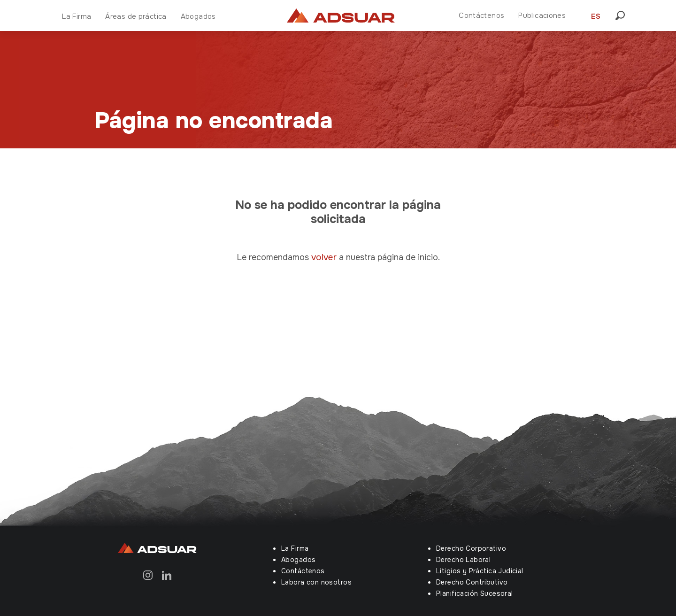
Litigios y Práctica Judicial (480, 571)
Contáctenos (481, 15)
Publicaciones (542, 15)
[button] (623, 15)
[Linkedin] (167, 575)
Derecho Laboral (463, 560)
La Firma (77, 16)
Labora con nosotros (316, 582)
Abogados (198, 16)
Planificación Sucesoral (475, 593)
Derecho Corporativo (471, 548)
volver (325, 257)
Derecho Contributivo (472, 582)
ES (596, 16)
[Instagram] (148, 575)
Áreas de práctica (136, 16)
